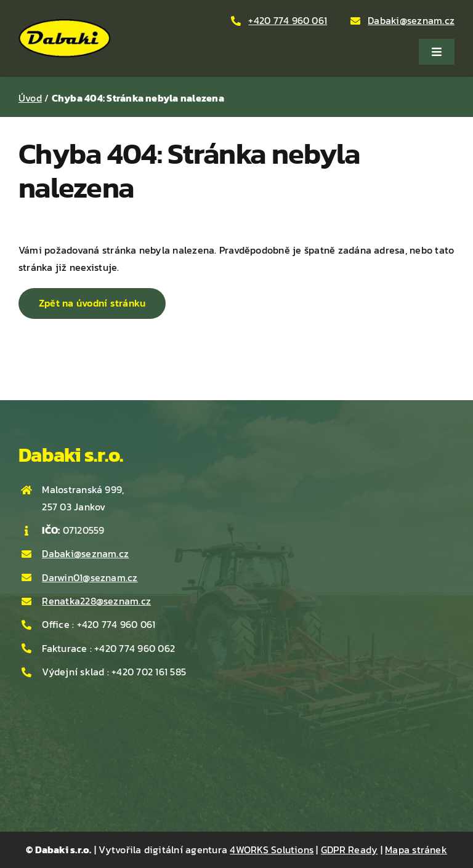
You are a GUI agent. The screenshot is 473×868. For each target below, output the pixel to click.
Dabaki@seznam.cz (411, 20)
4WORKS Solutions (272, 850)
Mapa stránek (416, 850)
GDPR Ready (349, 850)
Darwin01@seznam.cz (90, 577)
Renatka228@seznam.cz (96, 601)
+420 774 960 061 (288, 20)
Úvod (30, 98)
